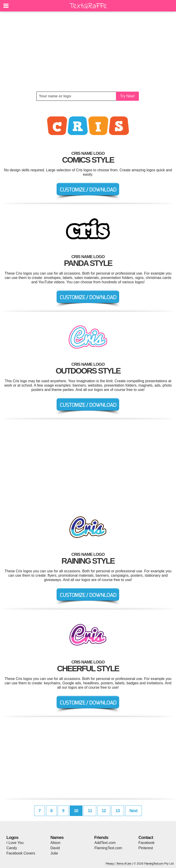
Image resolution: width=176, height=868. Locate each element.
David (55, 848)
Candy (12, 848)
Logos (12, 837)
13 (118, 811)
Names (57, 837)
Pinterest (146, 848)
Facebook (146, 843)
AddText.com (105, 843)
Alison (55, 843)
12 (104, 811)
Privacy (110, 864)
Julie (54, 853)
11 (90, 811)
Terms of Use (124, 864)
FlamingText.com (108, 848)
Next (133, 811)
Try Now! (127, 96)
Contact (146, 837)
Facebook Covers (21, 853)
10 (76, 811)
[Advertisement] (88, 52)
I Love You (15, 843)
